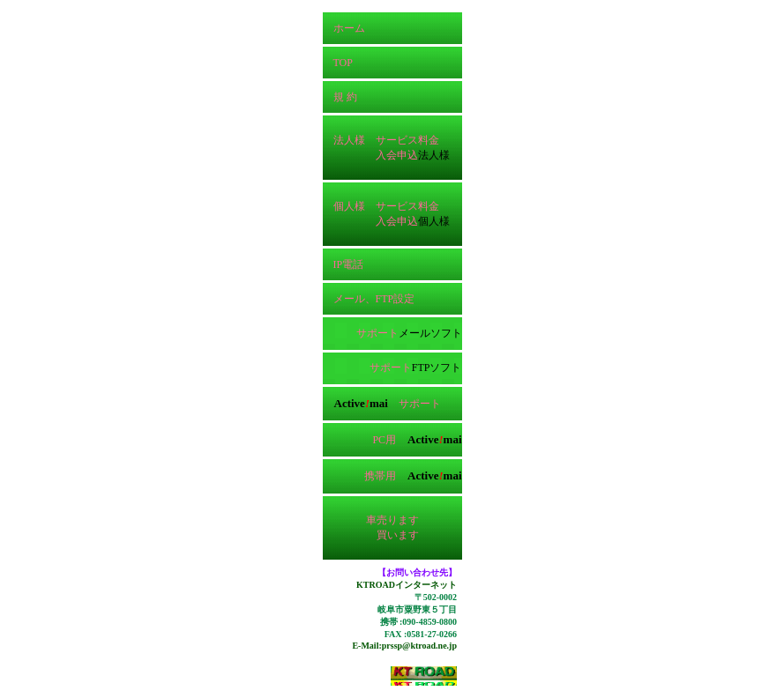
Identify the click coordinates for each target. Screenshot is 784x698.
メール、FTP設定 (369, 299)
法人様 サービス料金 (381, 140)
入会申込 (397, 155)
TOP (338, 63)
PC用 (415, 440)
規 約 (340, 97)
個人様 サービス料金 (381, 206)
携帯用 (413, 476)
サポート (377, 333)
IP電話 (343, 264)
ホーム (344, 28)
